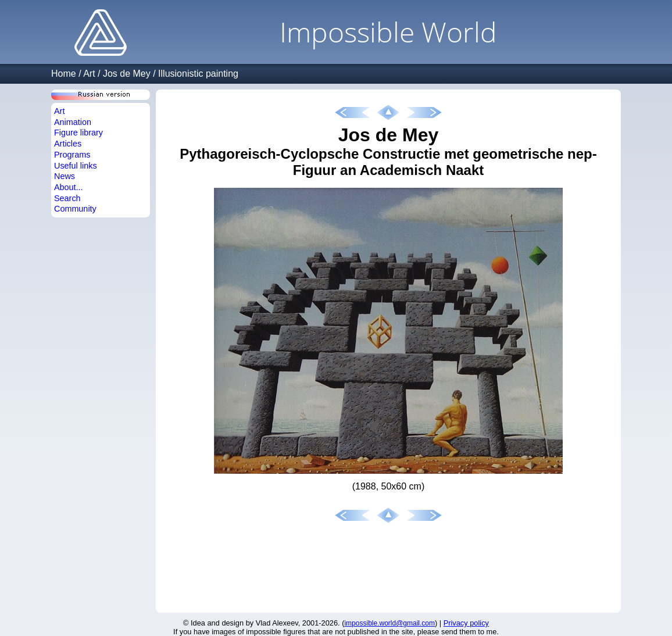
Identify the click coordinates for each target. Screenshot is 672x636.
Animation (73, 122)
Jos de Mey (127, 74)
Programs (72, 155)
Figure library (78, 133)
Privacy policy (466, 623)
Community (75, 209)
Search (67, 198)
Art (89, 74)
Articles (68, 144)
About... (69, 187)
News (65, 176)
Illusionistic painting (198, 74)
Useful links (76, 166)
